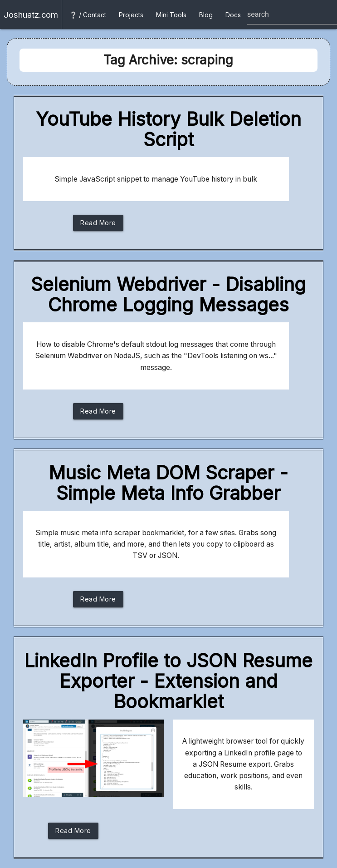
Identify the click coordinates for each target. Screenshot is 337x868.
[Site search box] (292, 15)
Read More (98, 225)
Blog (206, 15)
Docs (233, 15)
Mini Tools (171, 15)
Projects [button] (131, 15)
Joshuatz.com (31, 15)
